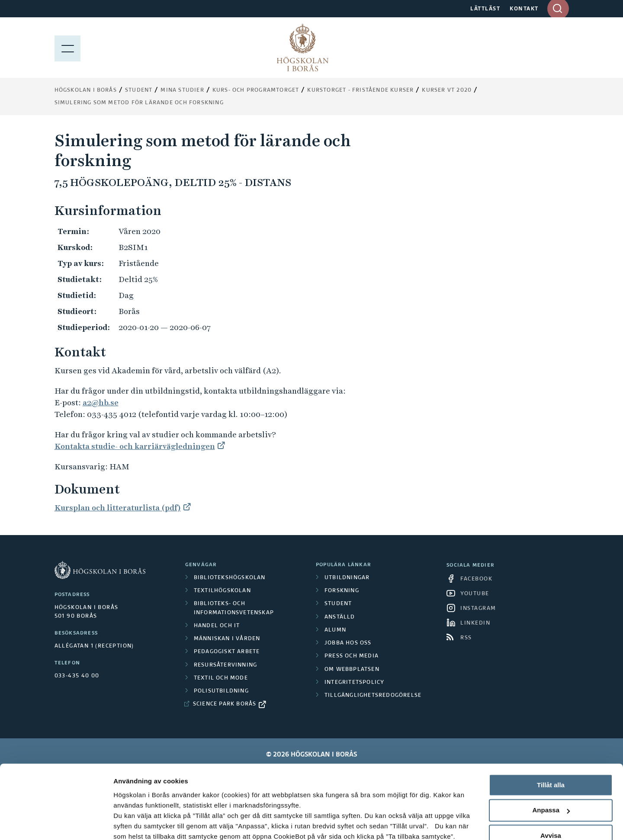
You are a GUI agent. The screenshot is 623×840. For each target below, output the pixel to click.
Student (139, 90)
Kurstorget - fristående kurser (360, 90)
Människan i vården (227, 639)
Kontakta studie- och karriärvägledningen (135, 446)
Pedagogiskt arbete (227, 652)
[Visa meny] (67, 48)
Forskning (342, 591)
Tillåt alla (551, 727)
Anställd (340, 617)
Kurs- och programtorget (256, 90)
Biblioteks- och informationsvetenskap (234, 608)
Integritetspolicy (354, 683)
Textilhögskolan (222, 591)
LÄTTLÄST (485, 9)
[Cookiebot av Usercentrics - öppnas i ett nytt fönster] (56, 823)
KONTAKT (524, 9)
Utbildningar (347, 578)
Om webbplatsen (352, 670)
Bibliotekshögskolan (230, 578)
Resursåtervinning (225, 665)
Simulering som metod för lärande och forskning (139, 103)
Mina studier (182, 90)
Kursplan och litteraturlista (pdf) (118, 508)
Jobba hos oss (348, 643)
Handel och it (217, 626)
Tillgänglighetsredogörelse (373, 696)
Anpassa (551, 752)
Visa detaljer (133, 823)
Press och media (352, 656)
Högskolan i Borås (86, 90)
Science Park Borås (225, 704)
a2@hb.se (101, 402)
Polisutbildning (221, 691)
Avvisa (551, 777)
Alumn (335, 630)
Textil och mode (221, 678)
